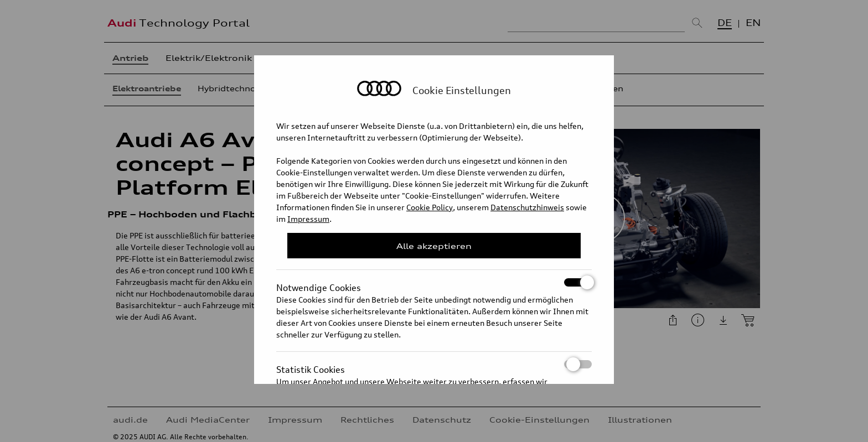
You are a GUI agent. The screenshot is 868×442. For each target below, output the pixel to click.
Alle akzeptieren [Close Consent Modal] (434, 246)
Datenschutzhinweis (527, 207)
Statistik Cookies (434, 364)
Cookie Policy (430, 207)
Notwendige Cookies (434, 282)
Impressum (308, 219)
